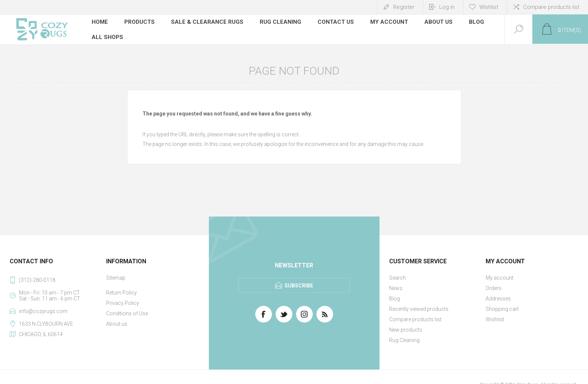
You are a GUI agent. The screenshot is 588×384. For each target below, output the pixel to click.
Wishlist (495, 319)
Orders (494, 287)
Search (398, 277)
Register (404, 7)
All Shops (107, 35)
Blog (395, 298)
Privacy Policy (123, 302)
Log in (447, 7)
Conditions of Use (127, 313)
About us (117, 323)
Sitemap (116, 277)
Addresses (498, 298)
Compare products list (551, 7)
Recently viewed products (419, 308)
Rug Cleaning (404, 339)
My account (500, 277)
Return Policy (121, 292)
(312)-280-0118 (37, 279)
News (396, 287)
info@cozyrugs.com (43, 310)
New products (406, 329)
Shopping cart (502, 308)
